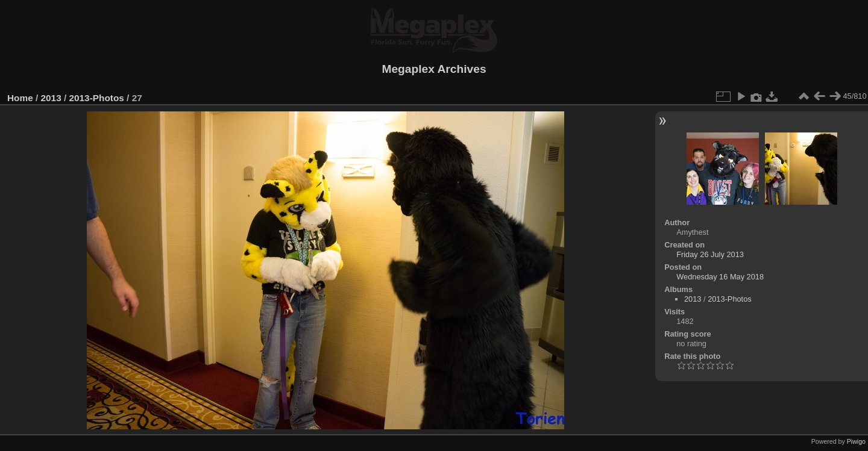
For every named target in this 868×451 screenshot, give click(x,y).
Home (20, 98)
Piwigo (856, 441)
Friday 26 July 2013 (710, 254)
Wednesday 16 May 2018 (720, 277)
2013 (51, 98)
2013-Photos (96, 98)
